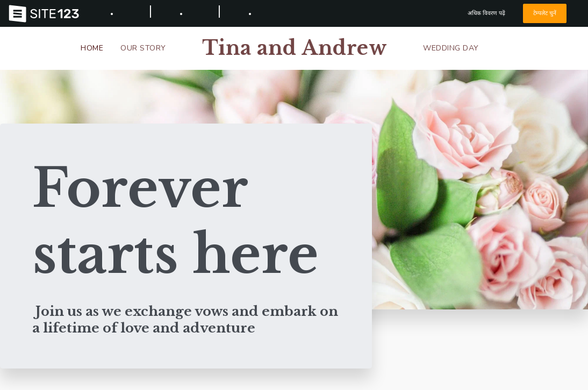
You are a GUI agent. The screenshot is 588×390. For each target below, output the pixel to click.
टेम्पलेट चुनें (545, 13)
